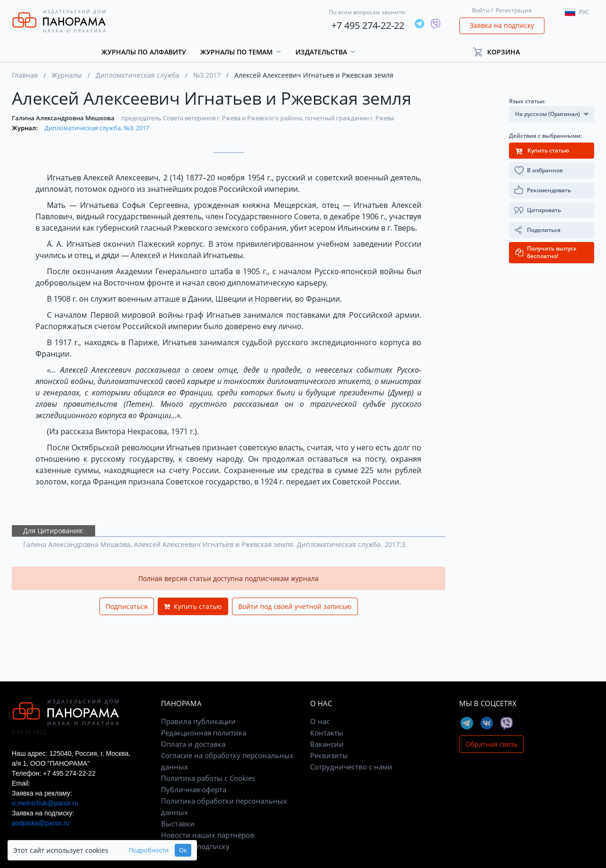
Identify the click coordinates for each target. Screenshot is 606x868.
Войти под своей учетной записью (295, 606)
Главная (25, 75)
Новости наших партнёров (208, 835)
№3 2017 (207, 75)
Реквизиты (329, 755)
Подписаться (127, 606)
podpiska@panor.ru (41, 823)
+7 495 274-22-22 (368, 25)
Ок (183, 850)
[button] (501, 52)
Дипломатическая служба (138, 75)
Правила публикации (198, 721)
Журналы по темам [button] (236, 52)
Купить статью (193, 606)
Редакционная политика (204, 733)
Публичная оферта (194, 789)
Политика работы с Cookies (208, 778)
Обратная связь (491, 744)
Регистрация (514, 10)
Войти (481, 10)
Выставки (178, 823)
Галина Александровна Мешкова (64, 118)
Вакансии (327, 744)
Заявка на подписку (502, 25)
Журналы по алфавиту (144, 52)
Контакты (327, 733)
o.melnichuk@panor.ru (45, 803)
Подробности (149, 850)
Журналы (67, 75)
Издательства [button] (321, 52)
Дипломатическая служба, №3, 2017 (97, 128)
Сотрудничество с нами (351, 767)
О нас (320, 721)
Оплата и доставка (193, 744)
